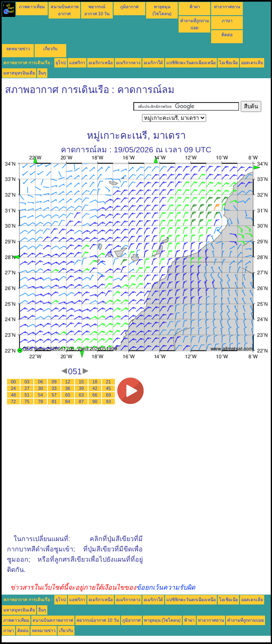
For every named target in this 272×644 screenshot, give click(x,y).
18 (95, 382)
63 (81, 395)
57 (54, 395)
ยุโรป (61, 63)
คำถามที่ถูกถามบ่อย (245, 620)
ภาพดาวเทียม (32, 7)
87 (81, 401)
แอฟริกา (77, 63)
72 (14, 401)
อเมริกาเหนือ (101, 63)
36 (68, 388)
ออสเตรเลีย (252, 63)
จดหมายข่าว (18, 49)
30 (41, 388)
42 (95, 388)
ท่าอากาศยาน (227, 7)
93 (109, 401)
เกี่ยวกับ (50, 49)
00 (14, 382)
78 (41, 401)
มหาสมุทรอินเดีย (19, 73)
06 (41, 382)
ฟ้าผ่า (195, 7)
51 (27, 395)
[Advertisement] (67, 111)
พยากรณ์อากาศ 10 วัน (98, 620)
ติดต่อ (227, 35)
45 (109, 388)
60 (68, 395)
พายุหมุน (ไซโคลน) (162, 620)
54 (41, 395)
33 (54, 388)
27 (27, 388)
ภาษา (227, 21)
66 (95, 395)
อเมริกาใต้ (153, 63)
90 (95, 401)
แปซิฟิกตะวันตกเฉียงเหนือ (191, 63)
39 (81, 388)
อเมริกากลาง (128, 63)
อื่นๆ (42, 73)
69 (109, 395)
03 (27, 382)
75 (27, 401)
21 (109, 382)
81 (54, 401)
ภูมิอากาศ (129, 7)
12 (68, 382)
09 (54, 382)
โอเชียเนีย (228, 63)
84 (68, 401)
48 (14, 395)
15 (81, 382)
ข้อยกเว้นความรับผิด (166, 587)
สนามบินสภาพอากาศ (53, 620)
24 (14, 388)
